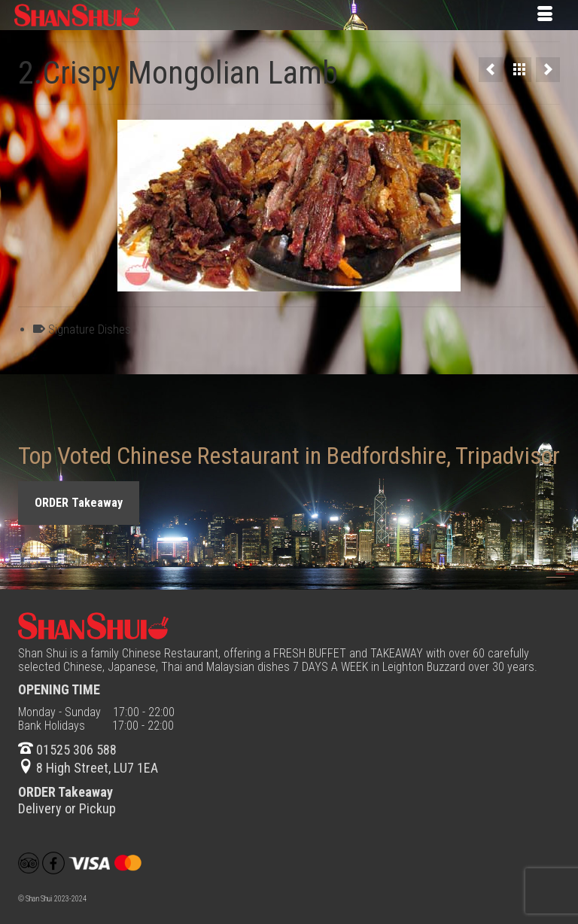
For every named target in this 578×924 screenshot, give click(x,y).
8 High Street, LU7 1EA (88, 768)
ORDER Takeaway (79, 503)
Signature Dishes (90, 329)
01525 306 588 (67, 750)
